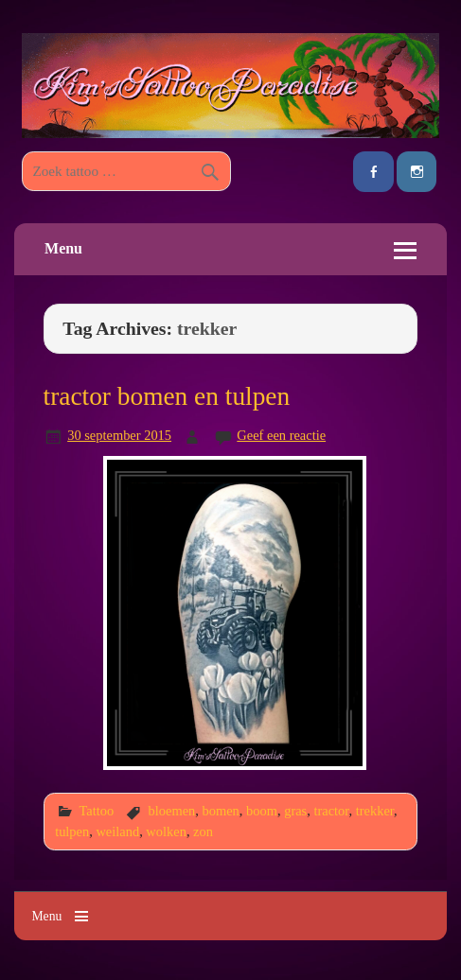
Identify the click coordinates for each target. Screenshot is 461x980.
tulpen (72, 831)
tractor (331, 811)
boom (262, 811)
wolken (166, 831)
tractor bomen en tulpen (167, 396)
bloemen (172, 811)
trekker (375, 811)
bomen (221, 811)
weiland (117, 831)
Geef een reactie (281, 435)
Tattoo (96, 811)
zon (203, 831)
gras (295, 811)
